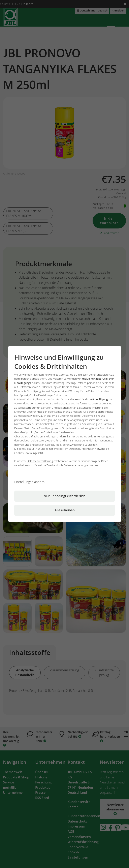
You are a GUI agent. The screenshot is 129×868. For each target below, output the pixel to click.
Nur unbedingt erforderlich (64, 496)
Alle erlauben (65, 510)
